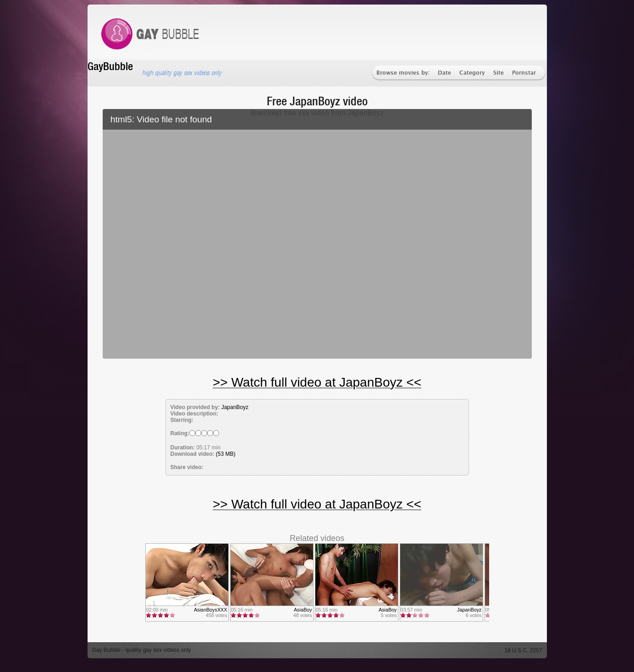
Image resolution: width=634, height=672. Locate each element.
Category (472, 73)
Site (499, 73)
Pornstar (524, 73)
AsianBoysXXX (211, 610)
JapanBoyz (235, 407)
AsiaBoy (303, 610)
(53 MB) (226, 454)
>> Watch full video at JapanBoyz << (317, 382)
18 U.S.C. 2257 (523, 650)
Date (444, 73)
